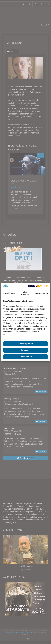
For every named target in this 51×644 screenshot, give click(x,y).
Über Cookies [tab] (25, 293)
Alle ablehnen (26, 357)
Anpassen (26, 350)
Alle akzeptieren (26, 344)
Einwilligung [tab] (9, 293)
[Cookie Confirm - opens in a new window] (38, 286)
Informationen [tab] (41, 293)
